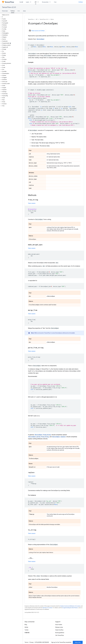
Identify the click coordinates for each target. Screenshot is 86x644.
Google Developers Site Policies (70, 608)
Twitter (27, 630)
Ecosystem (45, 2)
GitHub (81, 2)
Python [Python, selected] (13, 11)
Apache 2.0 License (47, 608)
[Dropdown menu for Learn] (31, 2)
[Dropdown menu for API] (39, 2)
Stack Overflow (59, 630)
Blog (26, 625)
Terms (26, 642)
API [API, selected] (36, 2)
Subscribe (78, 642)
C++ (19, 11)
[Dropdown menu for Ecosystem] (50, 2)
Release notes (59, 627)
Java (24, 11)
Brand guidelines (60, 633)
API (37, 19)
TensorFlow (31, 19)
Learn (28, 2)
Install (21, 2)
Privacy (32, 642)
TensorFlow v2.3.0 (9, 7)
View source (32, 203)
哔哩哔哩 (27, 633)
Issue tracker (59, 625)
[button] (11, 17)
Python (52, 19)
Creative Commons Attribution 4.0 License (70, 606)
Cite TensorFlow (60, 635)
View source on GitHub (37, 31)
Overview (5, 11)
